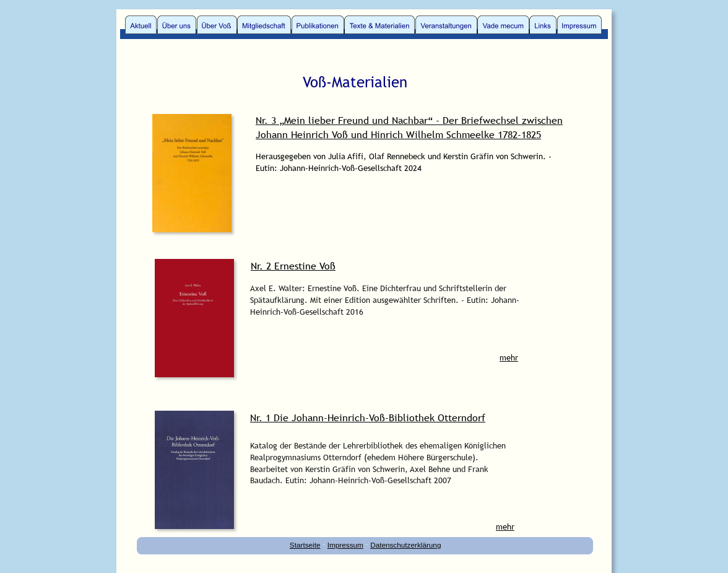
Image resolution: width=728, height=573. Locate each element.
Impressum (345, 545)
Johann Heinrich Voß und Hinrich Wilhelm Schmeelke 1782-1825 (398, 134)
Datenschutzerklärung (405, 545)
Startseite (305, 545)
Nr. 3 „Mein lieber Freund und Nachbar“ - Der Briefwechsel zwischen (409, 120)
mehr (509, 357)
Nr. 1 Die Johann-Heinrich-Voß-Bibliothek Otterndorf (368, 418)
